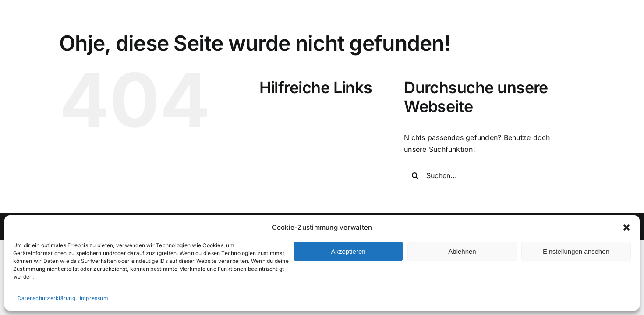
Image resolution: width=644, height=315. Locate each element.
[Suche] (415, 175)
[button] (626, 227)
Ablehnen (462, 251)
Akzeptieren (348, 251)
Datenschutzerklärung (46, 298)
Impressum (94, 298)
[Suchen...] (487, 175)
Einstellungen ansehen (576, 251)
